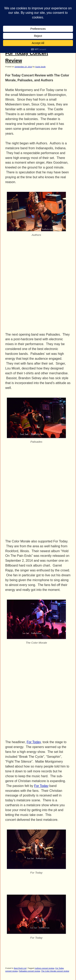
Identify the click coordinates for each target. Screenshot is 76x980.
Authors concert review (44, 968)
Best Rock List (20, 968)
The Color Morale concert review (55, 971)
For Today (34, 742)
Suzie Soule (40, 67)
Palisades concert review (29, 971)
